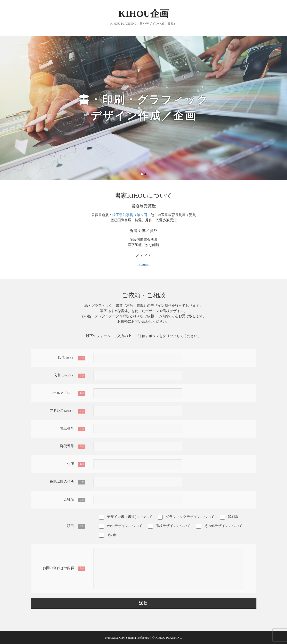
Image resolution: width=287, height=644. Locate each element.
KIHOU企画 (143, 14)
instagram (143, 264)
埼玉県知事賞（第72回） (131, 215)
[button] (142, 174)
